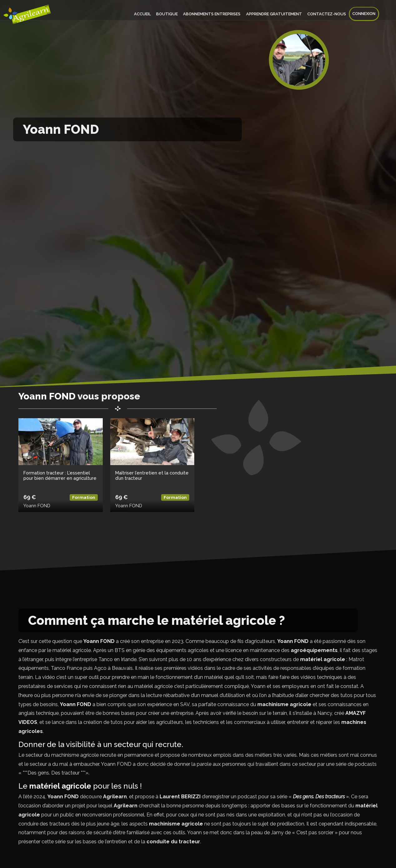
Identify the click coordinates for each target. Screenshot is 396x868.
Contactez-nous (327, 14)
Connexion (364, 14)
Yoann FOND (37, 506)
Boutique (169, 14)
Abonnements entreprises (213, 14)
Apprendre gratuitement (275, 14)
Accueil (145, 14)
